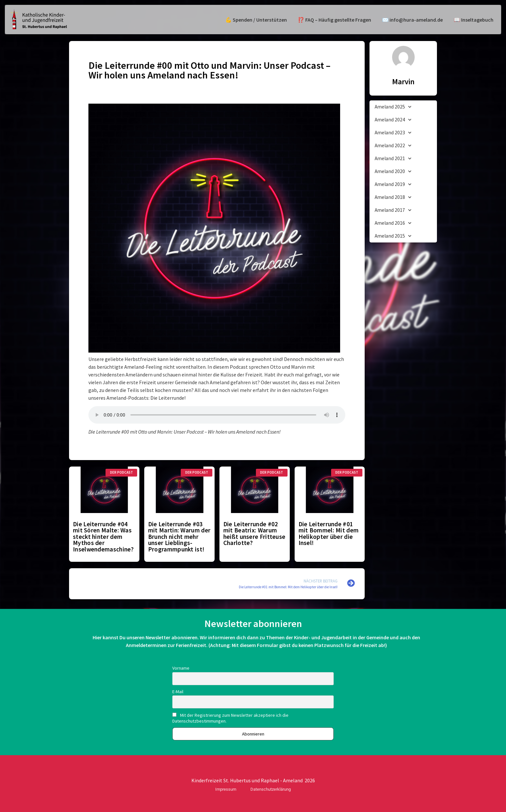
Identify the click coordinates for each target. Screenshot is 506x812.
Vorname (181, 668)
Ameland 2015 (393, 236)
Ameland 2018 (393, 197)
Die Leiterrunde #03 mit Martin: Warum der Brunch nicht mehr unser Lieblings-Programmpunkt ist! (179, 537)
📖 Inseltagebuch (474, 20)
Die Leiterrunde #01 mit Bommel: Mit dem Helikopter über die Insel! (329, 534)
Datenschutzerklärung (271, 789)
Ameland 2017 (393, 210)
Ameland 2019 (393, 185)
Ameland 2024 (393, 120)
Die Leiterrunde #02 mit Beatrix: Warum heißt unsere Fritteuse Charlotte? (254, 534)
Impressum (226, 789)
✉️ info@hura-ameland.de (412, 20)
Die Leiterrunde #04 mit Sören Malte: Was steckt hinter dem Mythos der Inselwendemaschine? (103, 537)
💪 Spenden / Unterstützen (256, 20)
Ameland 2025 (393, 107)
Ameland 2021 (393, 159)
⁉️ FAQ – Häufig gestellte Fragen (334, 20)
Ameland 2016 (393, 223)
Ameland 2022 (393, 146)
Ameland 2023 (393, 133)
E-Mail (178, 692)
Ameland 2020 (393, 172)
